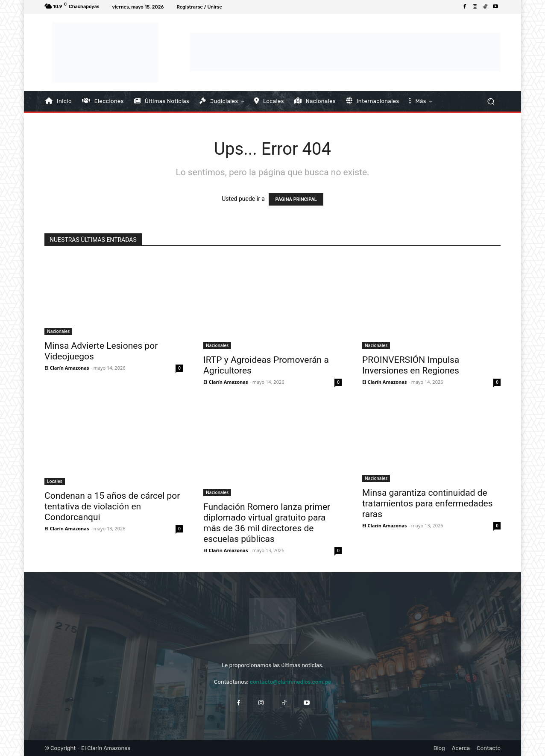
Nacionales (58, 331)
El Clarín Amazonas (67, 368)
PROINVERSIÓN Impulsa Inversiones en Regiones (411, 365)
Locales (55, 481)
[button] (491, 101)
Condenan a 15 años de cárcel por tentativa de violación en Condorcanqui (112, 506)
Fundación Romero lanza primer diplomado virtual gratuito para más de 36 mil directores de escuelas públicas (267, 523)
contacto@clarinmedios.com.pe (290, 682)
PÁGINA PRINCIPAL (296, 199)
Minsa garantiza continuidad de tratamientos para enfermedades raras (427, 503)
